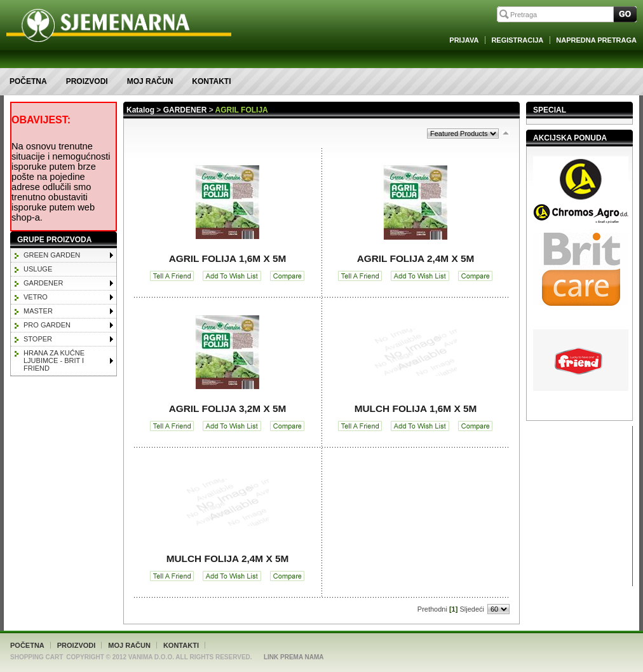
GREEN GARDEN (52, 255)
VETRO (36, 297)
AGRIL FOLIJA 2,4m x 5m (416, 258)
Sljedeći (472, 609)
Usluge (38, 269)
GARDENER (43, 283)
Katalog (140, 110)
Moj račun (150, 81)
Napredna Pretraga (596, 40)
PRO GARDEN (47, 325)
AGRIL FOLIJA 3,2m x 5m (228, 408)
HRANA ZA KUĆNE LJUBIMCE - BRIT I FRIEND (54, 360)
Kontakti (211, 81)
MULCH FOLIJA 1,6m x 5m (416, 408)
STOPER (38, 339)
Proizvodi (87, 81)
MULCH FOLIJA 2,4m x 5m (228, 559)
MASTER (38, 311)
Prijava (464, 40)
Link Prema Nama (294, 657)
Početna (28, 81)
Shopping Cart (37, 657)
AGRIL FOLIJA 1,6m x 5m (228, 258)
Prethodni (432, 609)
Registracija (517, 40)
